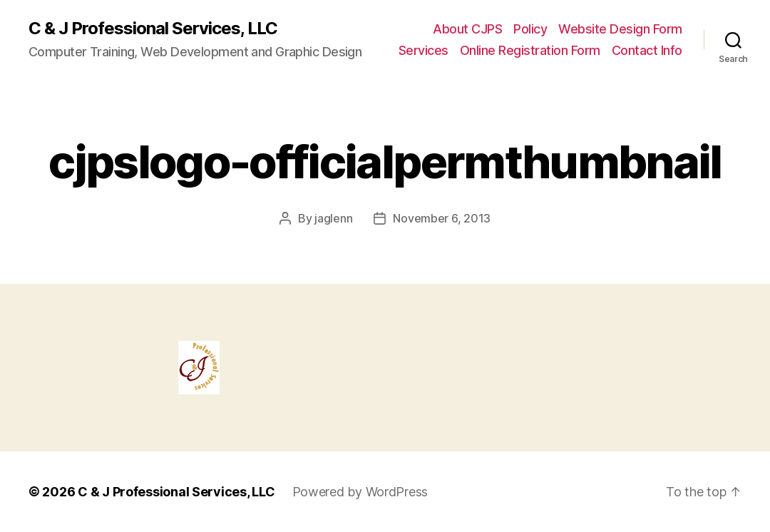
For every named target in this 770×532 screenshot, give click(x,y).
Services (423, 50)
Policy (530, 29)
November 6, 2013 (442, 218)
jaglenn (333, 218)
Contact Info (647, 50)
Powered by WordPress (360, 492)
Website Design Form (620, 29)
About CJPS (467, 29)
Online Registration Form (530, 50)
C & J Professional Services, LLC (153, 29)
